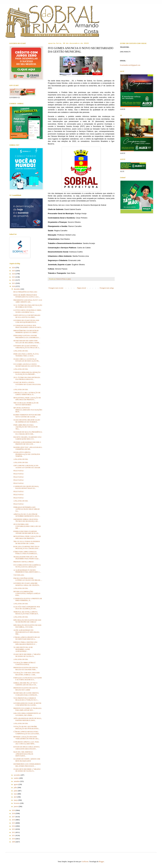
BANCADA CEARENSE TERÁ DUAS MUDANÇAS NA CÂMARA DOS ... (27, 548)
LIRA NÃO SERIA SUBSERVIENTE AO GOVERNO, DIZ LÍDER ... (27, 714)
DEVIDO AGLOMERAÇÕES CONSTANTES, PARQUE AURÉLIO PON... (27, 594)
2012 (14, 832)
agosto (16, 784)
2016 (14, 820)
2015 (14, 823)
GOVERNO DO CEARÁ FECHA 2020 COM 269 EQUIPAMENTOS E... (26, 321)
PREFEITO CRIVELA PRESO (23, 562)
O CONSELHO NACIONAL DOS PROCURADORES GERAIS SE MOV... (28, 326)
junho (16, 791)
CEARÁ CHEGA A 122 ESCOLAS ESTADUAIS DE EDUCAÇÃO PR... (27, 360)
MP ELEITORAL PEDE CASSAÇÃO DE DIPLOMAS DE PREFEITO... (27, 399)
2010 (14, 839)
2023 (14, 277)
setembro (17, 781)
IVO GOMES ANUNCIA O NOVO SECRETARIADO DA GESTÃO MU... (27, 365)
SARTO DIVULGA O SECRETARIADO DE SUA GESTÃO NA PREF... (27, 316)
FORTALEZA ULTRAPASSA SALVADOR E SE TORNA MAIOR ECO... (28, 679)
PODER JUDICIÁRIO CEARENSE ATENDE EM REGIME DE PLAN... (26, 532)
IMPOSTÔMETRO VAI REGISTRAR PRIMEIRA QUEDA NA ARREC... (26, 332)
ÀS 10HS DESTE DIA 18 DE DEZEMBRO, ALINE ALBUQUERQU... (23, 649)
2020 (14, 286)
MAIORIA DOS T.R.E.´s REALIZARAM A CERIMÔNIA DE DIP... (28, 448)
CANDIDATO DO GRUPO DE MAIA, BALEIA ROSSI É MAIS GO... (26, 487)
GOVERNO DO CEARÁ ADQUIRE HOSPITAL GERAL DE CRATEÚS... (27, 584)
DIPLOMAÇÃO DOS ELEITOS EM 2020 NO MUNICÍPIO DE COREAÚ (27, 621)
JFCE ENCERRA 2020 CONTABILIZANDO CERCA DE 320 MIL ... (27, 526)
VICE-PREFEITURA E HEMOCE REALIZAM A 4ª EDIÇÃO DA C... (26, 699)
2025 (14, 271)
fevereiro (17, 803)
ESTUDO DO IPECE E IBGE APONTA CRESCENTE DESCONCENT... (26, 748)
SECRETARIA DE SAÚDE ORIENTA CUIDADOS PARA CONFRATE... (26, 694)
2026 (14, 268)
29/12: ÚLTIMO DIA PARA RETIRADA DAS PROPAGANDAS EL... (27, 378)
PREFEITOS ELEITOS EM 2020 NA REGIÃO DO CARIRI (26, 689)
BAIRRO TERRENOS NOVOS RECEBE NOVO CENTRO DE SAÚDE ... (27, 416)
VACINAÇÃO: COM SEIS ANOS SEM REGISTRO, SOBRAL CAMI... (26, 674)
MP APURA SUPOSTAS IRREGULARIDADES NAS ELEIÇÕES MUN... (28, 410)
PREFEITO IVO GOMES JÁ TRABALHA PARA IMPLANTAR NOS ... (27, 709)
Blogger (101, 862)
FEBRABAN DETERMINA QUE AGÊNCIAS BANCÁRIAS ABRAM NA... (26, 509)
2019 (14, 810)
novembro (17, 775)
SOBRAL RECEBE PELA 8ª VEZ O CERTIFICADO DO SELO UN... (25, 684)
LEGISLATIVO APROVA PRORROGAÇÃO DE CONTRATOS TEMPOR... (27, 454)
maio (16, 794)
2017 (14, 817)
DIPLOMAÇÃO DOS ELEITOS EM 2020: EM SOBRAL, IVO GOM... (27, 626)
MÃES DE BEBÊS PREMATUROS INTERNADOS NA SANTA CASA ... (27, 296)
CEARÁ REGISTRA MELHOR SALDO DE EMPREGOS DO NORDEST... (27, 421)
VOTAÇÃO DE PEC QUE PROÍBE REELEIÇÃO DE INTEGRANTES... (26, 727)
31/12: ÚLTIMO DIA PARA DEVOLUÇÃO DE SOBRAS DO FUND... (28, 306)
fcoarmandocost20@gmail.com (130, 65)
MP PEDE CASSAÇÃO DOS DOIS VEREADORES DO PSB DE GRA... (26, 738)
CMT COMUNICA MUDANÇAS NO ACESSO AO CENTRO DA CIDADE (27, 467)
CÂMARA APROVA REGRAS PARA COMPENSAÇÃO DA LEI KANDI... (27, 733)
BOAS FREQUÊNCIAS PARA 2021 (25, 292)
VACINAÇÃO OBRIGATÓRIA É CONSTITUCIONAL (24, 664)
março (16, 800)
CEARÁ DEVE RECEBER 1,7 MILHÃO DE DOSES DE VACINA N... (27, 655)
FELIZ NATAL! (19, 471)
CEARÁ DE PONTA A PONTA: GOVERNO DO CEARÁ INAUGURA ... (27, 384)
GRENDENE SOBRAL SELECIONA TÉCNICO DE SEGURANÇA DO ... (26, 520)
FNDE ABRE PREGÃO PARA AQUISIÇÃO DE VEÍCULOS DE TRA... (26, 427)
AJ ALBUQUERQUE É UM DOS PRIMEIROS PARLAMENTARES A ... (27, 571)
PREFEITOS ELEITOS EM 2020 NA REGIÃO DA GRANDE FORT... (26, 669)
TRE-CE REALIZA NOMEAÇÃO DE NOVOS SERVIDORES (26, 404)
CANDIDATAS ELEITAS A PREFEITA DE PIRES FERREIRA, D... (28, 599)
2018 (14, 813)
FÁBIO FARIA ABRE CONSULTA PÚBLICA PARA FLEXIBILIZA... (26, 553)
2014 (14, 826)
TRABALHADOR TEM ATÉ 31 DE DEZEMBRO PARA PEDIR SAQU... (27, 558)
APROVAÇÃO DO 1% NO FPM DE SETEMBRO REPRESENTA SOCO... (27, 515)
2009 (14, 842)
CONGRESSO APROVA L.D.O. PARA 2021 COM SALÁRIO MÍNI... (26, 743)
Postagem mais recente (56, 288)
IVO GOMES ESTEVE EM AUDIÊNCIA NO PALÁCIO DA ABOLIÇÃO (27, 566)
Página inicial (82, 288)
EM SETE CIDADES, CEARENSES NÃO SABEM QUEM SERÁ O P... (27, 438)
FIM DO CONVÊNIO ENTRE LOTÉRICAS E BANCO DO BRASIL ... (28, 579)
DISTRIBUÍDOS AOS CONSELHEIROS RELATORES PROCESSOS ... (27, 765)
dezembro (17, 289)
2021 (14, 283)
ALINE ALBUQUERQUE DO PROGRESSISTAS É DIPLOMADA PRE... (26, 632)
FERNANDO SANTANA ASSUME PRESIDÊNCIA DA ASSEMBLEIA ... (27, 336)
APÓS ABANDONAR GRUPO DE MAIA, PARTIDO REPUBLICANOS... (27, 719)
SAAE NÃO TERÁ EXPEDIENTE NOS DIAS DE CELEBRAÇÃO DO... (27, 608)
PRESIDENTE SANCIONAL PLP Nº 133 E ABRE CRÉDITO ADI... (28, 301)
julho (16, 788)
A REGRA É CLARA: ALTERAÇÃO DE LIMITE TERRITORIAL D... (27, 394)
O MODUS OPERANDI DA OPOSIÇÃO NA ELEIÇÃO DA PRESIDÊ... (27, 373)
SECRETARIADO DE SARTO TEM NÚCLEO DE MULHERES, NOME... (27, 342)
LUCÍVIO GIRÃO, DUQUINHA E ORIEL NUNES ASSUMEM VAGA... (27, 311)
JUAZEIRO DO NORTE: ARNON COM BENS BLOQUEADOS (27, 760)
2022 (14, 280)
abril (15, 797)
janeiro (16, 806)
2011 (14, 835)
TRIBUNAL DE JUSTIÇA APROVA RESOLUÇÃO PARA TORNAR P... (26, 613)
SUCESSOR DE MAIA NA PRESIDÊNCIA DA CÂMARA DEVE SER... (28, 433)
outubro (16, 778)
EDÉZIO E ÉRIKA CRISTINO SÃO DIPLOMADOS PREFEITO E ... (25, 643)
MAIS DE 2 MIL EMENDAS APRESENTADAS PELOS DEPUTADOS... (23, 754)
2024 (14, 274)
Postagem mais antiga (107, 288)
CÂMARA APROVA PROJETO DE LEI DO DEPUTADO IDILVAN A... (27, 638)
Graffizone (85, 862)
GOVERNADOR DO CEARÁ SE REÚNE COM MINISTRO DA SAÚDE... (27, 704)
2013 (14, 829)
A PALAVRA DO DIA (21, 351)
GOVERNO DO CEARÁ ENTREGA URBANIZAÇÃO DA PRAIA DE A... (27, 347)
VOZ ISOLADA (19, 575)
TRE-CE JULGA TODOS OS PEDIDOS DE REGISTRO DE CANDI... (27, 542)
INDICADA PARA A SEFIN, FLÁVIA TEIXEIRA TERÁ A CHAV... (26, 355)
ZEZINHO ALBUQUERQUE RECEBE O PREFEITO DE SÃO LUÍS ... (27, 443)
